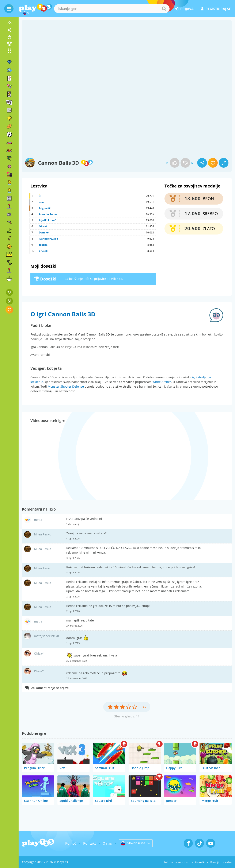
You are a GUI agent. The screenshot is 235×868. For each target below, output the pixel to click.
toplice (43, 245)
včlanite (117, 279)
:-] (40, 196)
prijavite (100, 279)
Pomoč (70, 843)
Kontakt (89, 843)
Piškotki (200, 862)
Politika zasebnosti (177, 862)
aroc (41, 202)
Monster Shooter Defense (66, 386)
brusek (43, 251)
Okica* (43, 226)
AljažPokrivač (47, 220)
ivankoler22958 (48, 239)
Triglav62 (45, 208)
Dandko (44, 232)
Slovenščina (133, 843)
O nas (107, 843)
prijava (184, 9)
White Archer (162, 382)
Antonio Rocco (48, 214)
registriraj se (216, 9)
